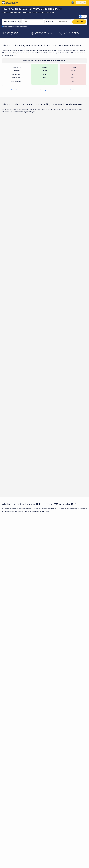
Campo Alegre (51, 770)
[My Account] (72, 3)
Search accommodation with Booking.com (15, 26)
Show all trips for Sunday (44, 347)
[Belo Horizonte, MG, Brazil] (13, 22)
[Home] (10, 3)
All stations (73, 90)
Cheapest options (16, 90)
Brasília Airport (64, 770)
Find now (78, 146)
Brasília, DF (80, 640)
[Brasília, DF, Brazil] (34, 22)
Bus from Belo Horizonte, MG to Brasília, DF (47, 610)
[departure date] (51, 22)
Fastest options (44, 90)
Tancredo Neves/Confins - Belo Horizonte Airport (17, 772)
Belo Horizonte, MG (64, 640)
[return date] (65, 22)
